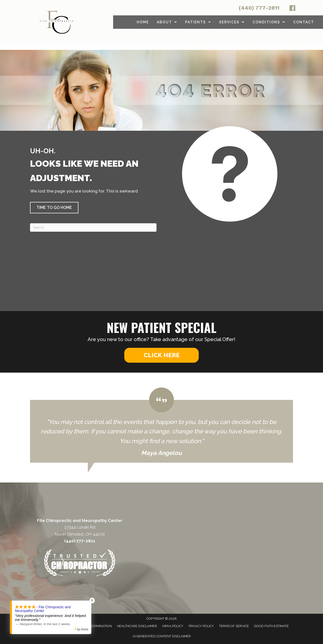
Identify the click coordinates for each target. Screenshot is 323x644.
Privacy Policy (201, 626)
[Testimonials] (161, 425)
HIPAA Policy (173, 626)
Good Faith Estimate (271, 626)
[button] (54, 208)
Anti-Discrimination (95, 626)
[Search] (93, 227)
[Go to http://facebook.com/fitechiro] (292, 9)
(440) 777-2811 (259, 8)
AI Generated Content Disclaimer (162, 636)
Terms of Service (234, 626)
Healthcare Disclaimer (137, 626)
